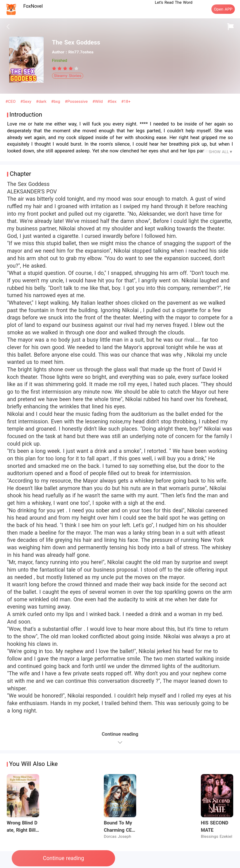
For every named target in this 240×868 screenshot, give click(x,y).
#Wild (98, 101)
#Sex (112, 101)
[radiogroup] (65, 68)
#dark (42, 101)
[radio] (55, 68)
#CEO (11, 101)
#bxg (56, 101)
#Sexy (27, 101)
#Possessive (77, 101)
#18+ (126, 101)
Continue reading (63, 858)
